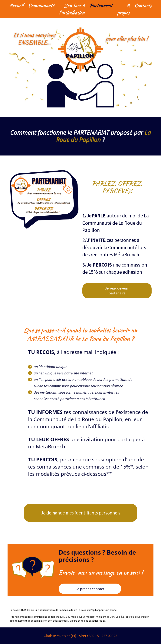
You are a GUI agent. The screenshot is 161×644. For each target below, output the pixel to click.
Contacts (143, 5)
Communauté (41, 5)
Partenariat (101, 5)
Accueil (16, 5)
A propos (123, 9)
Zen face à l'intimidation (72, 9)
